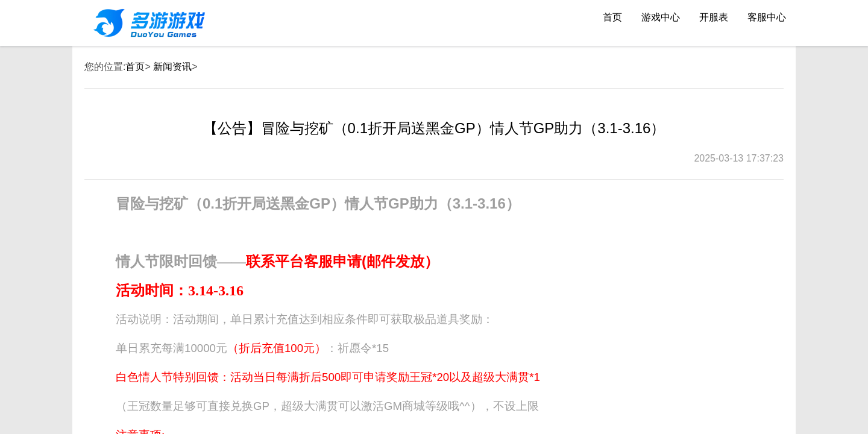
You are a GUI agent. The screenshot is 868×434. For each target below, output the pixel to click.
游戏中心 (661, 17)
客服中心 (767, 17)
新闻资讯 (172, 67)
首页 (612, 17)
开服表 (714, 17)
